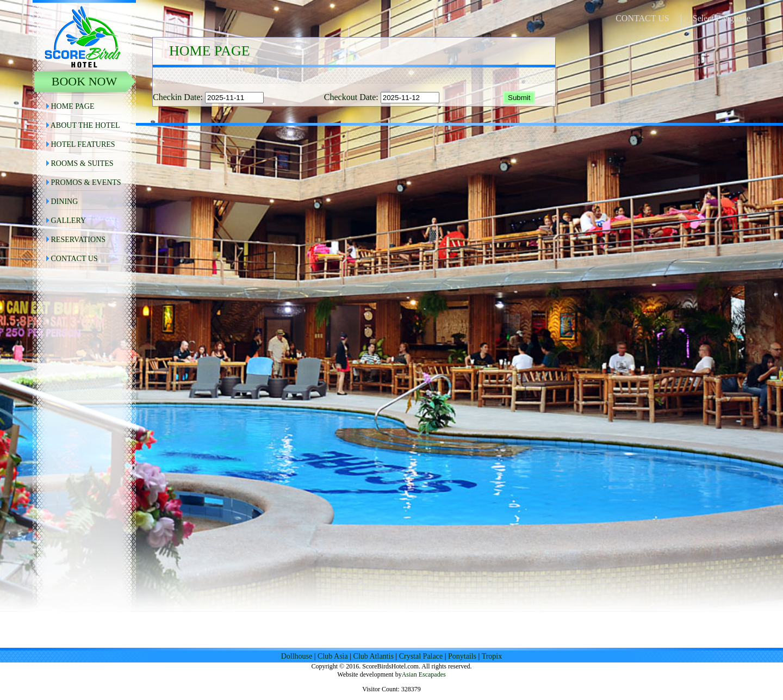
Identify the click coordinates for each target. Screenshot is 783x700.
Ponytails (462, 656)
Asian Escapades (424, 674)
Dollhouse (297, 656)
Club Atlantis (374, 656)
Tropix (492, 656)
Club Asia (333, 656)
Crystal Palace (421, 656)
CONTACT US (642, 18)
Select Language (722, 18)
